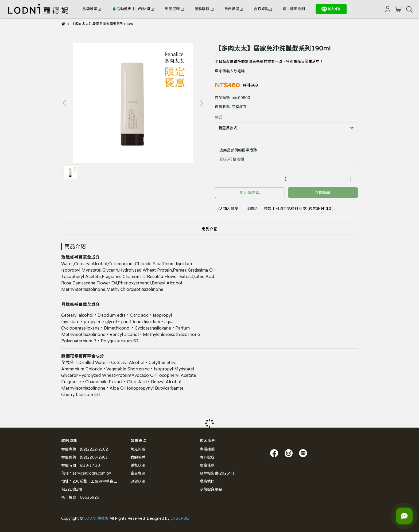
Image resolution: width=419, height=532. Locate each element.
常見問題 (138, 449)
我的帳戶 (138, 457)
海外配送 (207, 457)
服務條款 (207, 465)
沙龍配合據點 (211, 489)
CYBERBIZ (180, 518)
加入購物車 (250, 192)
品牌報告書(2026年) (217, 473)
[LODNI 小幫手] (404, 516)
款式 (219, 117)
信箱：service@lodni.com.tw (86, 473)
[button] (201, 103)
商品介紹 (210, 229)
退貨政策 (138, 481)
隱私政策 (138, 465)
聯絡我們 (207, 481)
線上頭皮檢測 (294, 9)
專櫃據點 (207, 449)
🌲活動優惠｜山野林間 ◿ (133, 9)
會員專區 (138, 473)
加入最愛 (228, 209)
